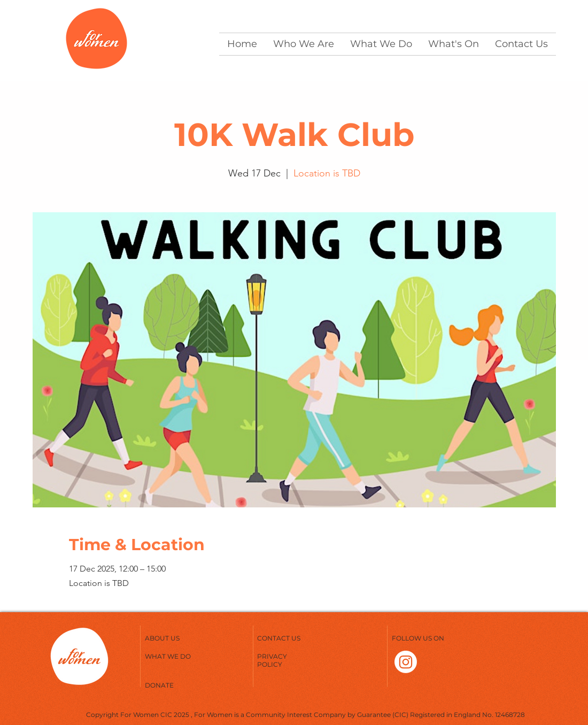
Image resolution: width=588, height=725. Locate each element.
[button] (304, 44)
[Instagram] (406, 662)
